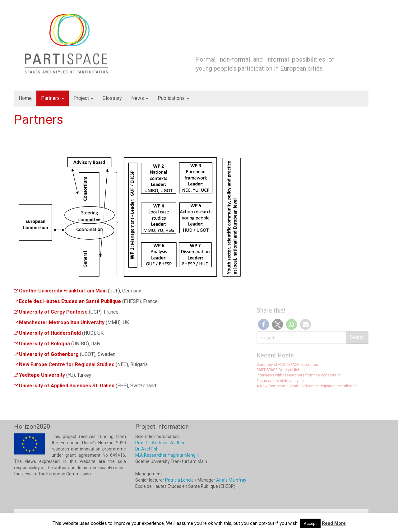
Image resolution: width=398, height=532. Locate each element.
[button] (264, 324)
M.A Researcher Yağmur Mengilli (167, 455)
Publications (173, 98)
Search (357, 337)
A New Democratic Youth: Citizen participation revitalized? (306, 386)
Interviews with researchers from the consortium (299, 375)
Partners (53, 98)
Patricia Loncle (179, 480)
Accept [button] (310, 523)
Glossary (112, 98)
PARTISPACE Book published (281, 370)
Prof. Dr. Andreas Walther (160, 443)
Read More (334, 523)
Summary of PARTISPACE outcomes (287, 365)
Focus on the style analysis (280, 381)
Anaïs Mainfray (231, 480)
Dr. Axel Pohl (147, 449)
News (140, 98)
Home (25, 98)
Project (83, 98)
